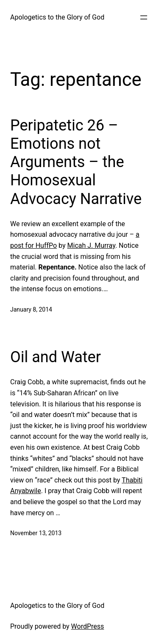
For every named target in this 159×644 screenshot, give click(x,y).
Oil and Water (56, 357)
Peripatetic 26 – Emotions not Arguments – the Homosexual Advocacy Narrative (76, 162)
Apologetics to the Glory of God (57, 17)
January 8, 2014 (31, 309)
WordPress (88, 626)
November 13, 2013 (36, 533)
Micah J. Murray (91, 245)
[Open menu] (144, 17)
